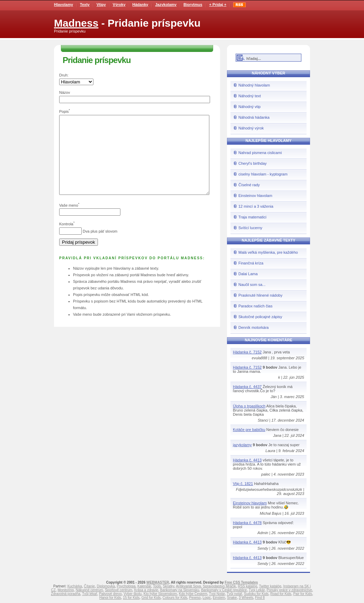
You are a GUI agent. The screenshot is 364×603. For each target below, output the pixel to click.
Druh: (64, 75)
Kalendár (144, 586)
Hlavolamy (63, 4)
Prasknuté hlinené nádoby (260, 295)
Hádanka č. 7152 (247, 352)
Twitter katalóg (270, 586)
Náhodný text (250, 96)
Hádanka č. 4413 (247, 460)
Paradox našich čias (255, 306)
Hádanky (140, 4)
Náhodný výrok (251, 128)
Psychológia (126, 586)
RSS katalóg (247, 586)
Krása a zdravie (146, 590)
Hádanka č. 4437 (247, 387)
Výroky (119, 4)
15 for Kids (131, 598)
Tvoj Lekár (257, 590)
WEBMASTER (158, 582)
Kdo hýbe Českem (193, 594)
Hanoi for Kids (110, 598)
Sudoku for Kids (256, 594)
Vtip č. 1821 (243, 484)
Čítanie (89, 586)
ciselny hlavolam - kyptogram (263, 174)
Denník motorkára (253, 327)
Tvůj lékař (89, 594)
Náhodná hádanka (254, 117)
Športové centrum (119, 590)
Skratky (169, 586)
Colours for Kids (175, 598)
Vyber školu (133, 594)
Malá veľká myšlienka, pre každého (268, 252)
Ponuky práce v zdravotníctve (289, 590)
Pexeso (195, 598)
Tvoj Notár (217, 594)
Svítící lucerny (250, 228)
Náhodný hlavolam (254, 85)
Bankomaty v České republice (224, 590)
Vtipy (101, 4)
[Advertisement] (336, 107)
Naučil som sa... (252, 285)
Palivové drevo (110, 594)
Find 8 (260, 598)
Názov (65, 92)
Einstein (219, 598)
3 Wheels (246, 598)
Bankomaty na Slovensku (180, 590)
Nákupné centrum (89, 590)
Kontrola (66, 240)
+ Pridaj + (218, 4)
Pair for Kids (302, 594)
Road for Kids (281, 594)
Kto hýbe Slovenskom (160, 594)
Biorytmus (193, 4)
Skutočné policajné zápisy (260, 317)
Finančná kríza (251, 263)
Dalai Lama (248, 274)
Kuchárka (75, 586)
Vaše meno (69, 220)
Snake (232, 598)
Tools (157, 586)
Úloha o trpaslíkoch (249, 406)
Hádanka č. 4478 (247, 523)
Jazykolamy (166, 4)
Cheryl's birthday (253, 163)
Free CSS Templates (241, 582)
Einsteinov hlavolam (255, 196)
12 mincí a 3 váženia (256, 206)
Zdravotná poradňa (66, 594)
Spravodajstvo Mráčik (219, 586)
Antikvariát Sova (188, 586)
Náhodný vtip (249, 107)
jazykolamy (242, 445)
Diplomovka (106, 586)
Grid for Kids (151, 598)
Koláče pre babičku (249, 430)
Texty (85, 4)
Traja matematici (252, 217)
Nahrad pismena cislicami (260, 153)
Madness (76, 23)
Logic (207, 598)
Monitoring (66, 590)
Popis (64, 111)
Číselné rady (249, 185)
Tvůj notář (234, 594)
